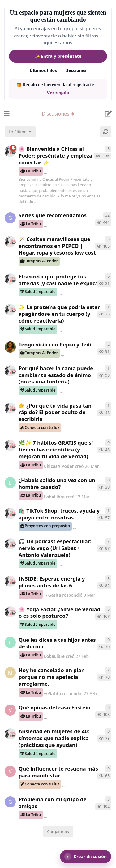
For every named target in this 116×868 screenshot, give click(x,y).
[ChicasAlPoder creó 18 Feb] (10, 371)
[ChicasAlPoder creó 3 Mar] (10, 581)
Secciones (76, 70)
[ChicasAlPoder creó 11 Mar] (10, 513)
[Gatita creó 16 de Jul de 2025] (10, 218)
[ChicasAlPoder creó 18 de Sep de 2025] (10, 151)
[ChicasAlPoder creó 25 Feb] (10, 734)
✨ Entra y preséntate (58, 56)
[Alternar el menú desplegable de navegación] (58, 114)
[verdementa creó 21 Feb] (10, 710)
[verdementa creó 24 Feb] (10, 771)
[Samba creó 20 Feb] (10, 347)
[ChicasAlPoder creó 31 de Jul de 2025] (10, 242)
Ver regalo (58, 93)
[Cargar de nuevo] (106, 132)
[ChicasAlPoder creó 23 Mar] (10, 408)
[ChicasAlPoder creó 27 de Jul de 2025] (10, 612)
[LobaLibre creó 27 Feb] (10, 642)
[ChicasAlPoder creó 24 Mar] (10, 310)
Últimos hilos (43, 70)
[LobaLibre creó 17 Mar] (10, 483)
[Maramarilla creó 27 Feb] (10, 673)
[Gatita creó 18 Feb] (10, 802)
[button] (86, 857)
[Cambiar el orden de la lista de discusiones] (20, 132)
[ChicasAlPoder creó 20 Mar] (10, 445)
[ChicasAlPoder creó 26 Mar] (10, 279)
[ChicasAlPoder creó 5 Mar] (10, 544)
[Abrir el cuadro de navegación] (6, 114)
